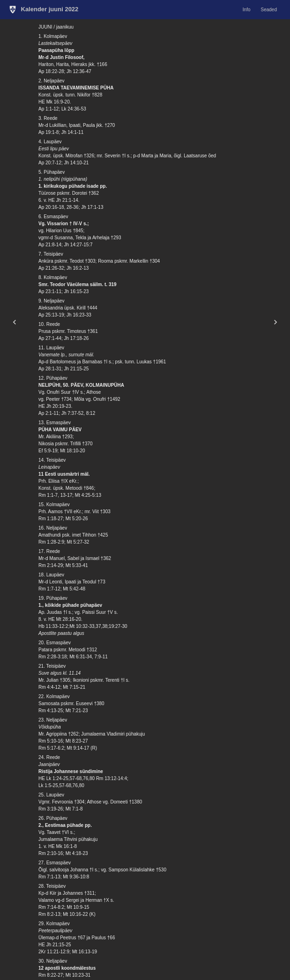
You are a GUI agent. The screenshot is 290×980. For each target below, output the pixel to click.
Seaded (269, 10)
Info (247, 10)
